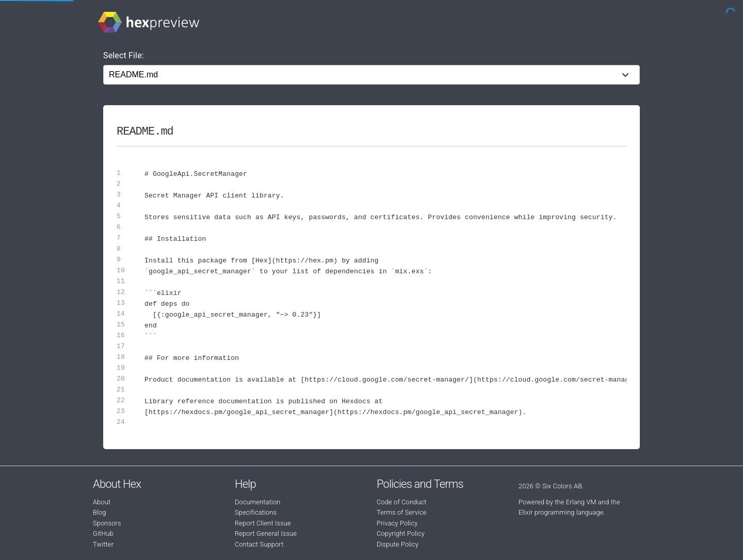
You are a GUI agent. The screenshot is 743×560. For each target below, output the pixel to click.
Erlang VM (581, 502)
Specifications (256, 512)
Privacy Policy (397, 523)
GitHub (103, 533)
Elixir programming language (561, 512)
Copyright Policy (401, 533)
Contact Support (259, 544)
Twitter (103, 544)
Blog (100, 512)
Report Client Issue (263, 523)
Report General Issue (266, 533)
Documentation (257, 502)
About (102, 502)
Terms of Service (402, 512)
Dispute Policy (398, 544)
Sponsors (107, 523)
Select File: (124, 55)
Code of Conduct (402, 502)
